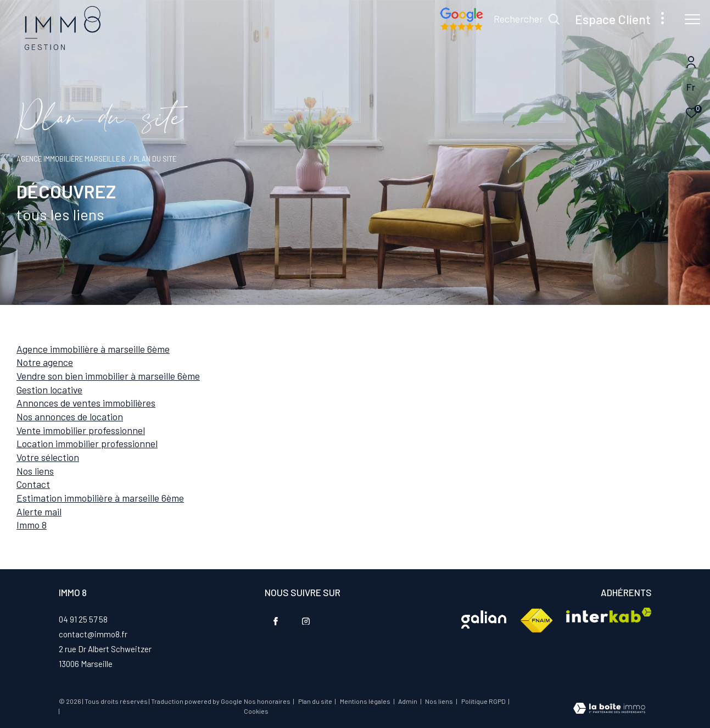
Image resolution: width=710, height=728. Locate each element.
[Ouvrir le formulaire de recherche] (527, 19)
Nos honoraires (267, 701)
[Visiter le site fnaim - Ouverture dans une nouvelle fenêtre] (536, 621)
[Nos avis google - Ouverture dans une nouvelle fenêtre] (462, 27)
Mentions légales (366, 701)
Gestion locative (49, 390)
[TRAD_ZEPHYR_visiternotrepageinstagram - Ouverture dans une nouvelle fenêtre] (306, 621)
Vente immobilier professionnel (81, 430)
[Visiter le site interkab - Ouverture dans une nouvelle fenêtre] (484, 619)
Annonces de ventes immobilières (86, 403)
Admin (408, 701)
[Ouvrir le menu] (692, 19)
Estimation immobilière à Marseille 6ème (100, 498)
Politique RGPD (483, 701)
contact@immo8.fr (93, 634)
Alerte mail (39, 512)
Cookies (256, 711)
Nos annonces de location (70, 416)
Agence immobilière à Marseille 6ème (93, 349)
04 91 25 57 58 (83, 619)
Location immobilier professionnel (87, 443)
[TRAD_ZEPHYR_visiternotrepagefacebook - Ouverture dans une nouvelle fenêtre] (276, 621)
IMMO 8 (32, 525)
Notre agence (45, 362)
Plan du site (316, 701)
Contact (33, 484)
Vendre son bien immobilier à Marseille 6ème (108, 376)
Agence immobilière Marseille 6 (71, 159)
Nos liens (35, 471)
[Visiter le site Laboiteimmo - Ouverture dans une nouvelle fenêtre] (609, 709)
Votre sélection (48, 457)
